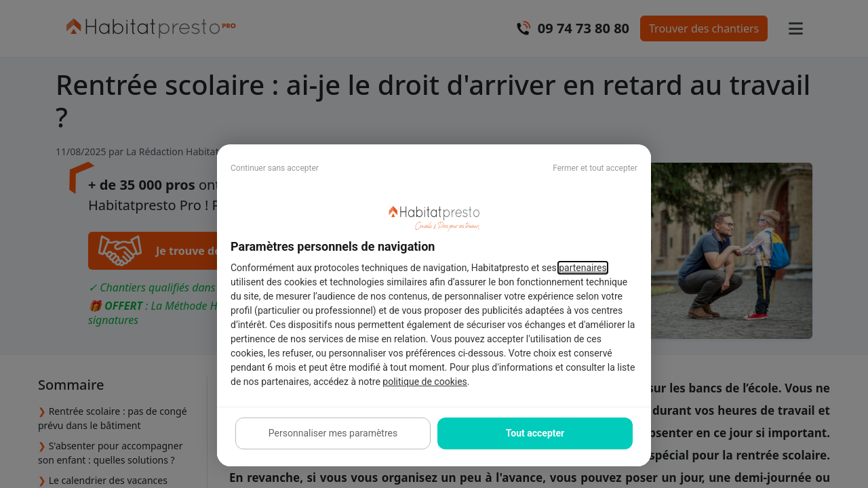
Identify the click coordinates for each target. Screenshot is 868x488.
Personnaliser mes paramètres (333, 433)
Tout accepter (535, 433)
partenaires (583, 268)
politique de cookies (425, 382)
